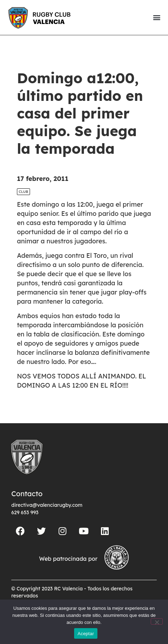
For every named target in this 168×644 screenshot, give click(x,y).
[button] (157, 17)
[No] (157, 621)
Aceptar (86, 634)
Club (23, 192)
